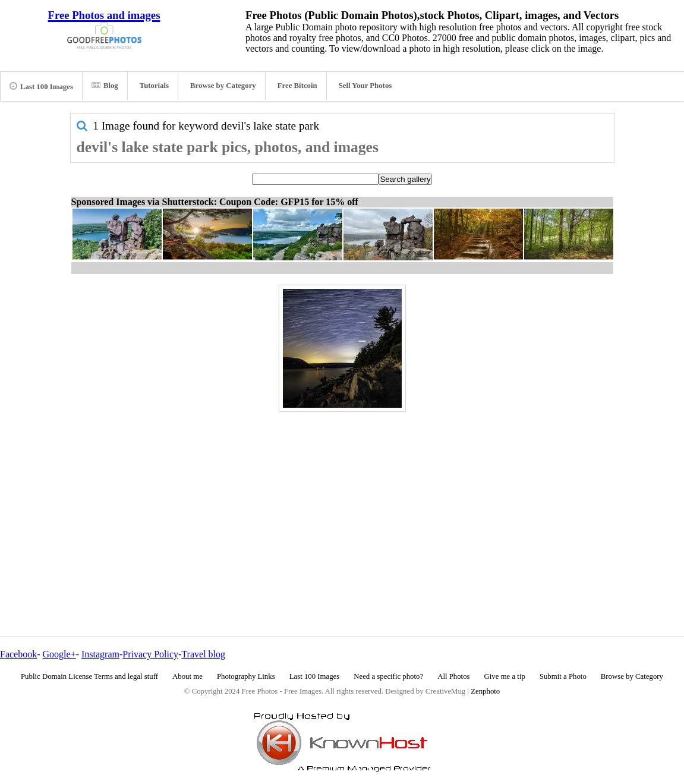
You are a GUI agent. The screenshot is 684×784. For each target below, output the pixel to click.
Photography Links (246, 676)
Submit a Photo (563, 676)
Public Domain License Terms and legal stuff (89, 676)
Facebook (18, 654)
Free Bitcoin (297, 86)
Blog (105, 86)
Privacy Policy (150, 654)
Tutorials (154, 86)
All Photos (453, 676)
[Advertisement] (342, 499)
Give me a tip (505, 676)
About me (187, 676)
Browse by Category (223, 86)
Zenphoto (485, 691)
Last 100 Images (41, 86)
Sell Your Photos (365, 86)
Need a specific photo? (388, 676)
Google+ (59, 654)
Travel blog (203, 654)
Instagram (100, 654)
